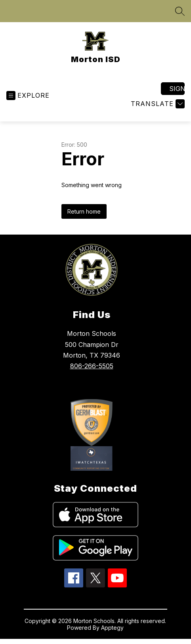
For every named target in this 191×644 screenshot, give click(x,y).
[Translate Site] (157, 104)
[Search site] (180, 11)
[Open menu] (28, 96)
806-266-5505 (92, 366)
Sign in (177, 89)
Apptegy (112, 628)
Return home (84, 211)
